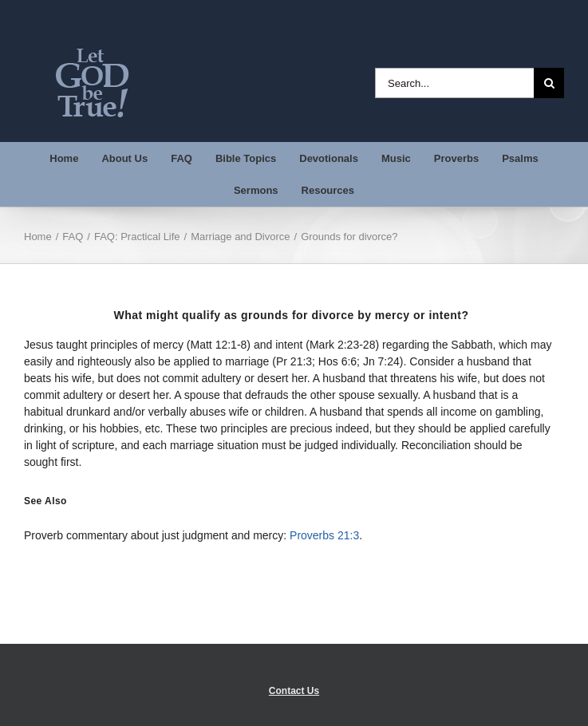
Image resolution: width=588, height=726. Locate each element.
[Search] (549, 83)
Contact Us (294, 691)
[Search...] (454, 83)
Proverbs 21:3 (324, 535)
